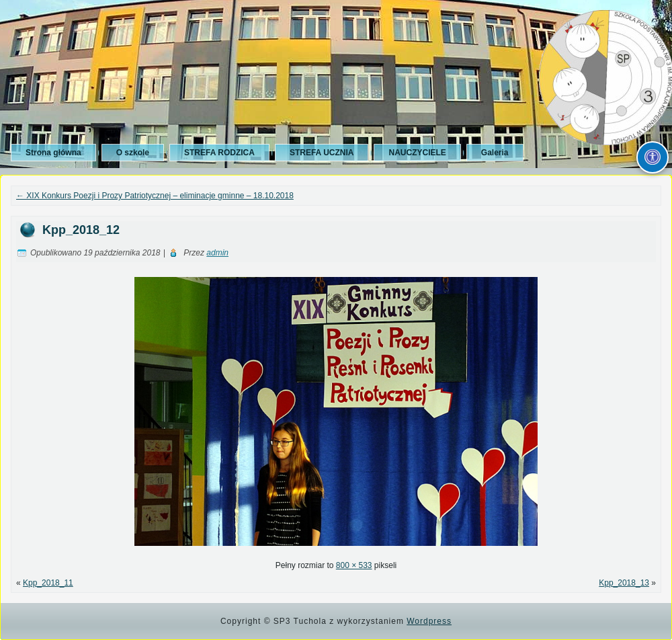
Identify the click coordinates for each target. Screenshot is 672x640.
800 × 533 (354, 565)
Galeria (495, 153)
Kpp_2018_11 (48, 583)
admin (217, 253)
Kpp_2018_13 (624, 583)
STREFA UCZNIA (322, 153)
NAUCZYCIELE (417, 153)
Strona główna (53, 153)
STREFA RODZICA (219, 153)
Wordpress (429, 621)
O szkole (133, 153)
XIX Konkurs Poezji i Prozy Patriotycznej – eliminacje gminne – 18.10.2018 (155, 196)
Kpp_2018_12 (81, 230)
